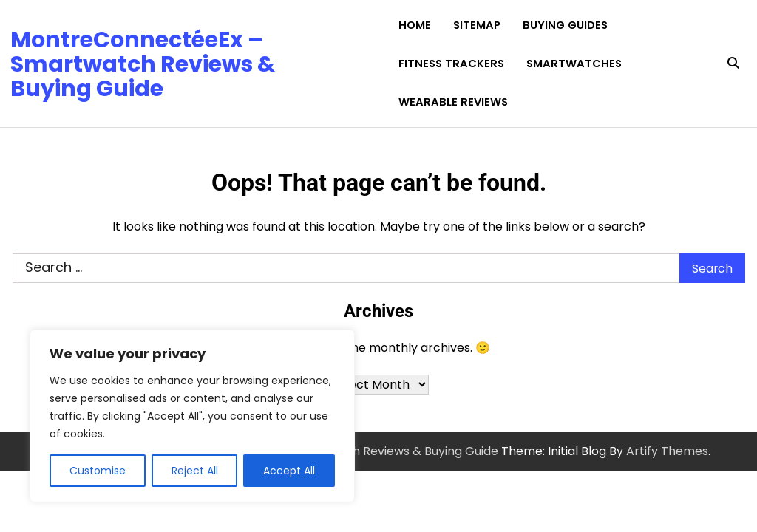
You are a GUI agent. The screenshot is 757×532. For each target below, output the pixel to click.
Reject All (195, 471)
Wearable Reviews (453, 102)
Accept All (289, 471)
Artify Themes (667, 451)
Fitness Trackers (451, 64)
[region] (192, 416)
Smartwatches (574, 64)
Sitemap (477, 25)
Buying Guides (565, 25)
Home (415, 25)
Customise (98, 471)
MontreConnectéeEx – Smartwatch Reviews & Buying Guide (143, 64)
